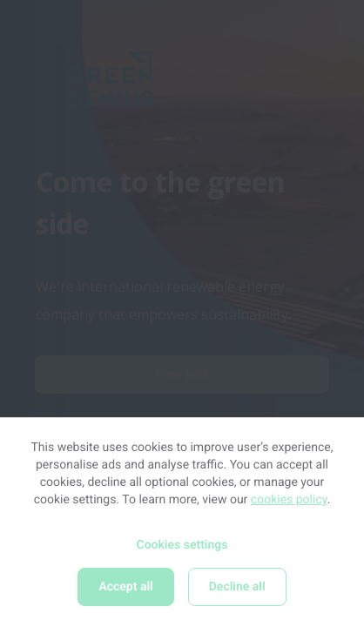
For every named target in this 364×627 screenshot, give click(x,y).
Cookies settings (182, 545)
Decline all (237, 587)
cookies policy (289, 500)
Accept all (125, 587)
